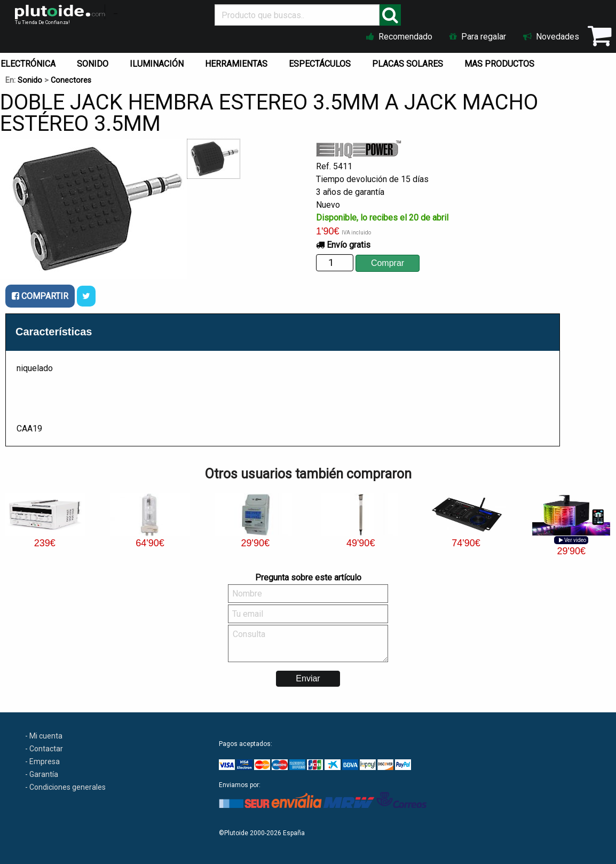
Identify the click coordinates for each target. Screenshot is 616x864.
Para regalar (478, 37)
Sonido (30, 80)
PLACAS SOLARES (408, 64)
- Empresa (42, 761)
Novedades (551, 37)
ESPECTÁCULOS (320, 64)
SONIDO (93, 64)
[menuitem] (95, 61)
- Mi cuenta (44, 736)
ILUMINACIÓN (157, 64)
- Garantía (42, 774)
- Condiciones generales (65, 787)
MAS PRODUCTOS (499, 64)
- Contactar (44, 749)
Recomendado (399, 37)
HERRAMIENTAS (236, 64)
